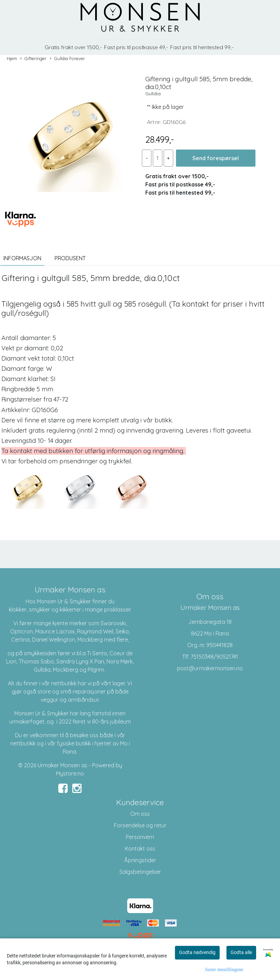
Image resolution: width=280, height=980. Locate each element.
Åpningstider (140, 860)
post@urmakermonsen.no (210, 668)
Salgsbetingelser (140, 872)
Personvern (140, 837)
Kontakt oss (140, 849)
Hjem (12, 58)
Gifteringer (33, 59)
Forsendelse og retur (140, 825)
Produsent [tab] (70, 258)
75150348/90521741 (214, 657)
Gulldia (153, 94)
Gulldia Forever (67, 59)
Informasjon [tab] (22, 258)
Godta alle (241, 952)
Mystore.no (70, 773)
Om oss (140, 814)
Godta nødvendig (197, 952)
